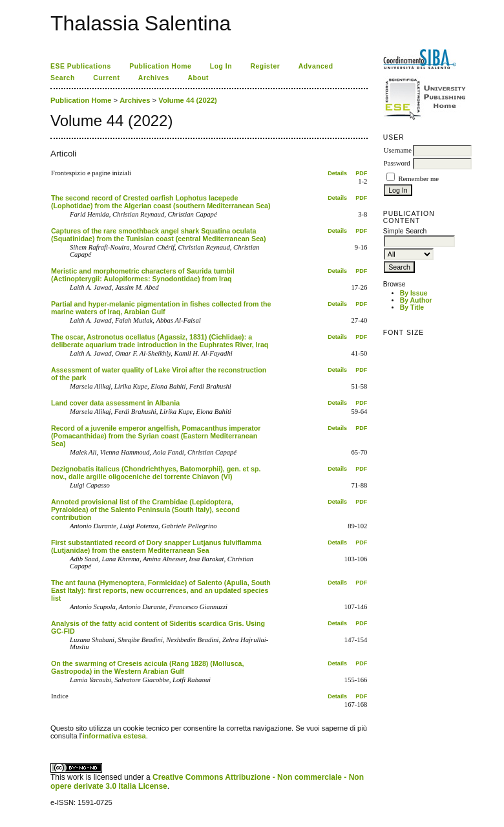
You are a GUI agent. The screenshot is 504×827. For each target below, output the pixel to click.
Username (398, 150)
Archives (154, 78)
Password (397, 163)
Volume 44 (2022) (188, 100)
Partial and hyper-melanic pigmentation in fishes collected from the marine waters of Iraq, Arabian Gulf (161, 308)
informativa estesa (114, 736)
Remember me (418, 179)
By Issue (414, 293)
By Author (416, 300)
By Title (412, 307)
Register (266, 66)
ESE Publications (81, 66)
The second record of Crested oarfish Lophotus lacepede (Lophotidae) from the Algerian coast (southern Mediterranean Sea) (161, 202)
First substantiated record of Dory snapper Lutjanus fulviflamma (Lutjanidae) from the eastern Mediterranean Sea (156, 546)
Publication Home (160, 66)
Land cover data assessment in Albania (115, 403)
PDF (361, 173)
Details (337, 173)
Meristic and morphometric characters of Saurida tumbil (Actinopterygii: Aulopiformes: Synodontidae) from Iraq (143, 275)
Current (106, 78)
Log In (221, 66)
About (198, 78)
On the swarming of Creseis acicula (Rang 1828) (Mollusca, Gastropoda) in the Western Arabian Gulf (147, 667)
